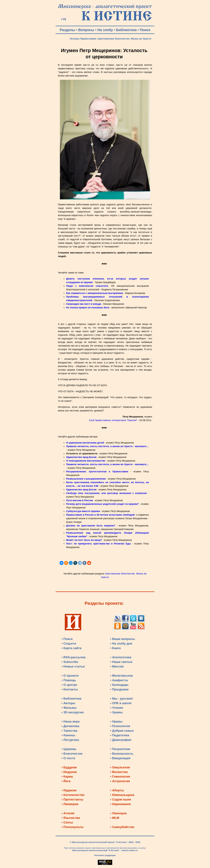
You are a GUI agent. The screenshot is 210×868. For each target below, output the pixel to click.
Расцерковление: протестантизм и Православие (97, 472)
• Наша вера (71, 721)
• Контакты (70, 689)
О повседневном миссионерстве (86, 461)
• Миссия (117, 666)
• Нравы (116, 721)
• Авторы (68, 703)
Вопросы (86, 30)
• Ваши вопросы (123, 639)
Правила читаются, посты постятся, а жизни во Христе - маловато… (107, 446)
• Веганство (119, 772)
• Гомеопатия (120, 776)
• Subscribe (70, 662)
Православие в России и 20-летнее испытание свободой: (101, 515)
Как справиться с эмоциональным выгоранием (94, 293)
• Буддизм (69, 767)
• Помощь (69, 680)
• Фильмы (69, 708)
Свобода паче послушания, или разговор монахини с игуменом (106, 493)
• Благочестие (72, 754)
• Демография (121, 740)
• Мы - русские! (122, 699)
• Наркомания (121, 804)
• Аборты (117, 790)
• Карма (67, 776)
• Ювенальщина (122, 795)
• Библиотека (71, 699)
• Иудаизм (69, 790)
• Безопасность (122, 754)
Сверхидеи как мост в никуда (84, 304)
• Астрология (120, 781)
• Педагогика (120, 735)
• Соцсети (69, 643)
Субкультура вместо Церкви (83, 511)
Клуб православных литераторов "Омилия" (113, 420)
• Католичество (73, 795)
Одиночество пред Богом (81, 457)
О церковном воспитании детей (85, 443)
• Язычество (71, 818)
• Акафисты (119, 680)
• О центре (69, 685)
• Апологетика (121, 657)
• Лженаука (118, 813)
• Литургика (70, 740)
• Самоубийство (122, 827)
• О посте (68, 758)
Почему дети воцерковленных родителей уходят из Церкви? (103, 504)
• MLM (115, 818)
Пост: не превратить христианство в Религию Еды (99, 544)
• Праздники (119, 689)
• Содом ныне (121, 799)
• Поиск (67, 639)
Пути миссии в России (79, 500)
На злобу (105, 30)
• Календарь (119, 685)
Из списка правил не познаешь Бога (88, 308)
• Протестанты (72, 799)
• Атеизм (68, 813)
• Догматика (70, 726)
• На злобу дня (121, 643)
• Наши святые (121, 662)
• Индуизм (69, 772)
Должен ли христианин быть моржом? (91, 526)
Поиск (145, 30)
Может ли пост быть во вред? (84, 540)
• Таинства (69, 731)
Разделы (67, 30)
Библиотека (126, 30)
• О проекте (70, 676)
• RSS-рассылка (73, 657)
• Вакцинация (120, 758)
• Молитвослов (122, 676)
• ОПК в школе (121, 703)
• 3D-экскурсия (73, 712)
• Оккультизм (120, 767)
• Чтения (117, 708)
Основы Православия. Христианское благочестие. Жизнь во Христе (111, 39)
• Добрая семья (122, 731)
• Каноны (68, 735)
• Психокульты (73, 827)
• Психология (120, 726)
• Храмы (116, 712)
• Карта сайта (72, 648)
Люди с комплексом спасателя (87, 286)
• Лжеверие (70, 804)
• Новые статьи (73, 666)
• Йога (66, 781)
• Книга (115, 648)
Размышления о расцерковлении (86, 479)
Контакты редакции (105, 855)
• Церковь (69, 749)
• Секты (67, 822)
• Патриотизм (120, 749)
